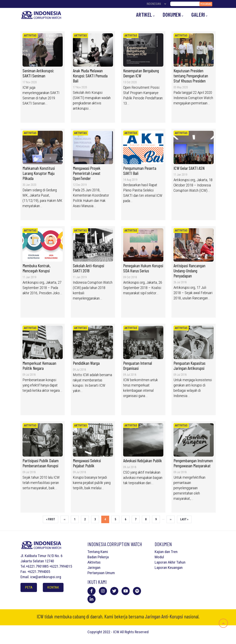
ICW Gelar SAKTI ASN (189, 168)
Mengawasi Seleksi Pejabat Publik (87, 463)
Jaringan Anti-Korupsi (164, 616)
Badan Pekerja (98, 557)
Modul (159, 557)
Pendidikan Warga (86, 363)
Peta (29, 587)
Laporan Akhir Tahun (170, 562)
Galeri (199, 15)
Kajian (159, 552)
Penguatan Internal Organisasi (138, 365)
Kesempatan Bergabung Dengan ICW (141, 73)
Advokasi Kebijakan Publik (143, 460)
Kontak (53, 587)
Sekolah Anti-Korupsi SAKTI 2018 (88, 268)
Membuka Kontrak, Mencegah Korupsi (37, 268)
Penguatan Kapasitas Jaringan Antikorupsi (189, 365)
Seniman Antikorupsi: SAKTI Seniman (38, 73)
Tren (174, 552)
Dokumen (173, 15)
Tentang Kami (98, 552)
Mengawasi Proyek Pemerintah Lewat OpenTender (87, 173)
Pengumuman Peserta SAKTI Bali (140, 170)
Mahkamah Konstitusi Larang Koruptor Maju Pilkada (39, 173)
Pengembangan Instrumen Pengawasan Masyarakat (193, 463)
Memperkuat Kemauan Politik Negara (39, 365)
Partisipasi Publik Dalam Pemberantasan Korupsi (41, 463)
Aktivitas (30, 36)
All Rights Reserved (134, 632)
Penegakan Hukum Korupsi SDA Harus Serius (143, 268)
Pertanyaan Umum (101, 573)
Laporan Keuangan (169, 568)
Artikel (145, 15)
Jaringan (94, 568)
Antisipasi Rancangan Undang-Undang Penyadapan (189, 271)
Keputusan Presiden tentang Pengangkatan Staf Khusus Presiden (191, 76)
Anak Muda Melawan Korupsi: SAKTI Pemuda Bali (90, 76)
